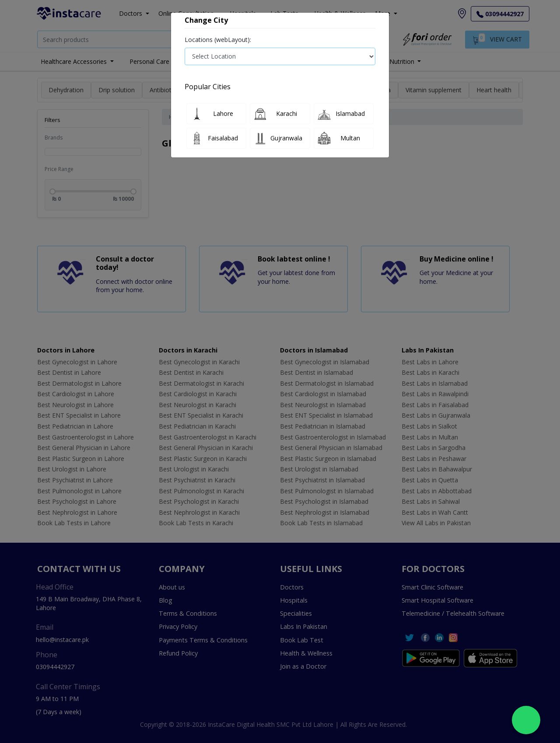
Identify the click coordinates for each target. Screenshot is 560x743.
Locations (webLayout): (218, 40)
